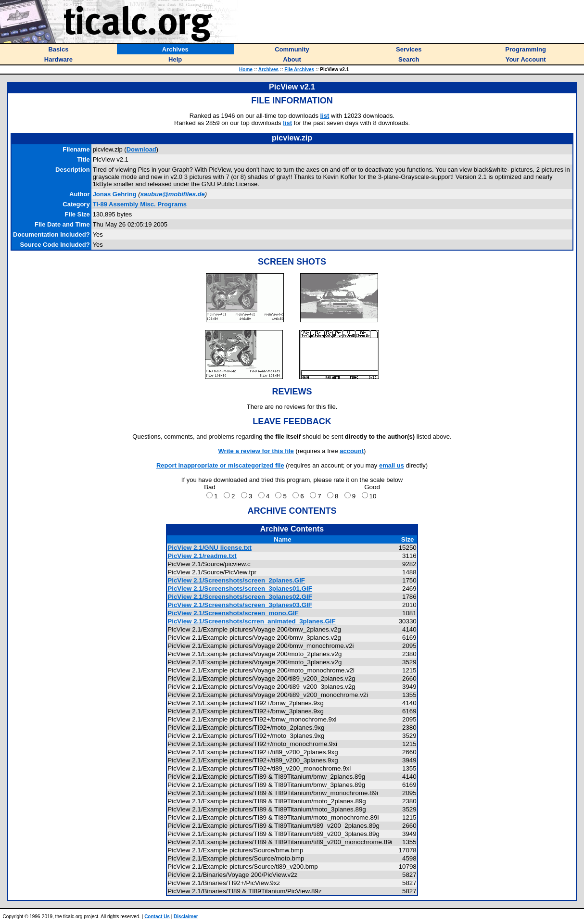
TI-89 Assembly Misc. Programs (140, 204)
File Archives (299, 70)
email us (392, 465)
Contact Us (157, 917)
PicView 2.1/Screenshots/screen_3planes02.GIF (240, 597)
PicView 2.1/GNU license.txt (209, 548)
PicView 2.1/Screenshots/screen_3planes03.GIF (240, 605)
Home (246, 70)
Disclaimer (186, 917)
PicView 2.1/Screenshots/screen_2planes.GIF (236, 580)
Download (141, 149)
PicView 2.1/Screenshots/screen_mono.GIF (233, 613)
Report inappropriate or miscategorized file (220, 465)
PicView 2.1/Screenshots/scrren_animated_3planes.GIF (251, 621)
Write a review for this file (256, 451)
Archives (268, 70)
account (352, 451)
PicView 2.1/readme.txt (202, 556)
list (325, 116)
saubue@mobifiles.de (173, 194)
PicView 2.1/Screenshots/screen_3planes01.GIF (240, 589)
